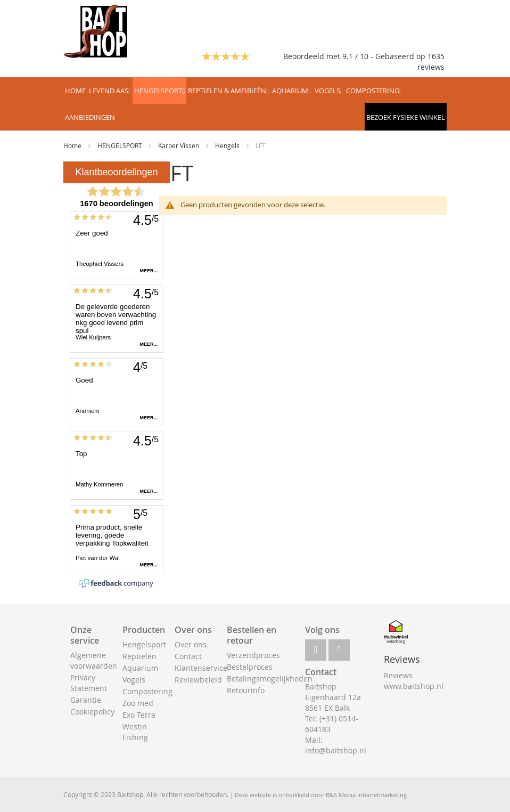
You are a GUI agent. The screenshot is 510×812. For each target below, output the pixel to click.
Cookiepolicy (92, 712)
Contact (188, 656)
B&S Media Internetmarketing (366, 795)
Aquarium (140, 668)
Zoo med (138, 703)
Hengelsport (144, 644)
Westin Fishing (135, 732)
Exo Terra (139, 715)
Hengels (228, 145)
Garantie (86, 700)
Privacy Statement (89, 683)
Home (73, 145)
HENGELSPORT (121, 145)
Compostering (147, 691)
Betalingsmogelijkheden (270, 679)
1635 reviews (431, 62)
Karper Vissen (179, 145)
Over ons (191, 644)
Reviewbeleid (198, 680)
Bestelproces (250, 667)
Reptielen (139, 656)
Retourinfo (246, 690)
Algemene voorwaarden (94, 660)
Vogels (134, 680)
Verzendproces (253, 655)
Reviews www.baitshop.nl (414, 681)
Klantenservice (201, 668)
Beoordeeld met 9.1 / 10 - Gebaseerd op (355, 56)
